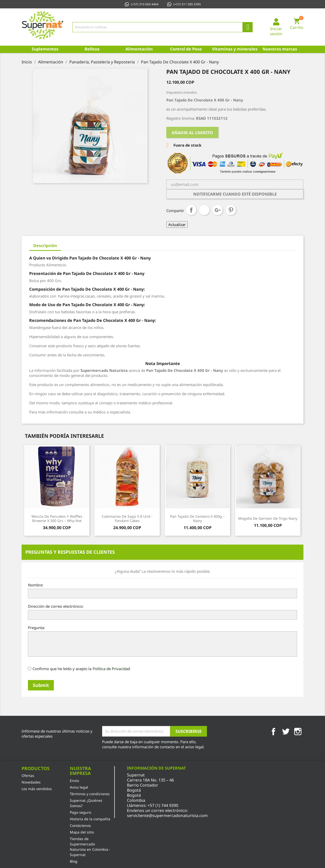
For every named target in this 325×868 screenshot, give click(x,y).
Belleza (92, 49)
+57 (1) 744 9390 (163, 805)
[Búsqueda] (162, 27)
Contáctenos (80, 826)
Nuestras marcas (280, 49)
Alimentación (139, 49)
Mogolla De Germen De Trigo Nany (268, 518)
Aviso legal (79, 787)
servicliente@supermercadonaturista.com (167, 815)
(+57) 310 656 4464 (141, 4)
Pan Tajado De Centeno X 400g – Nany (197, 519)
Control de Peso (186, 49)
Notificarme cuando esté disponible (235, 194)
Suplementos (45, 49)
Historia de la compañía (90, 819)
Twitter (286, 732)
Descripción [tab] (45, 246)
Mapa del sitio (82, 832)
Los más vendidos (37, 789)
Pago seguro (80, 812)
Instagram (298, 732)
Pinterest (231, 210)
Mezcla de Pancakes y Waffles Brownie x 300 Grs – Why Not (57, 519)
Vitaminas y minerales (234, 49)
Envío (74, 781)
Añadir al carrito (192, 133)
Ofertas (28, 776)
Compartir (191, 210)
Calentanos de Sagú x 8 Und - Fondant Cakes (127, 519)
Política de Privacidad (111, 669)
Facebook (273, 732)
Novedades (31, 782)
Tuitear (204, 210)
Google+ (218, 210)
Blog (74, 861)
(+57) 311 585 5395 (184, 4)
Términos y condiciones (90, 794)
